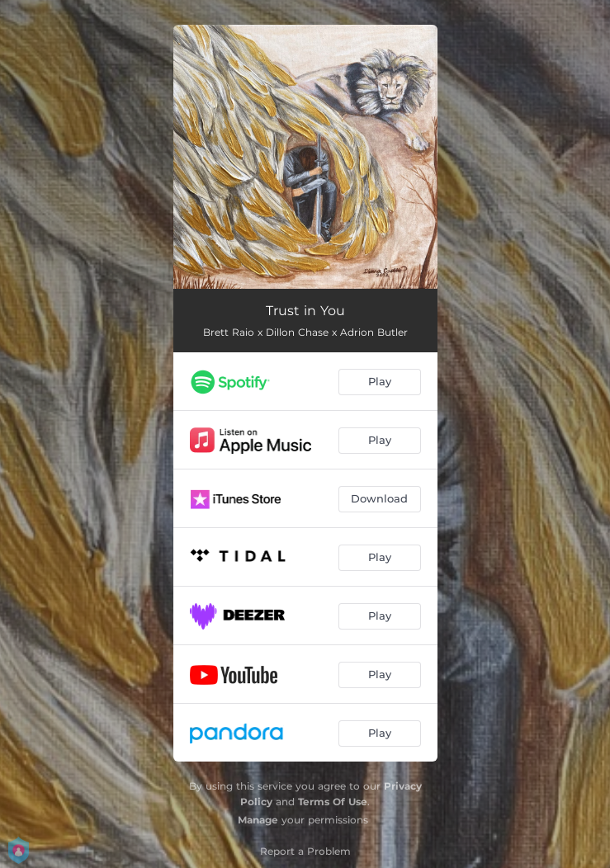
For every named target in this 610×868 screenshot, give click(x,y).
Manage (258, 820)
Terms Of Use (333, 802)
